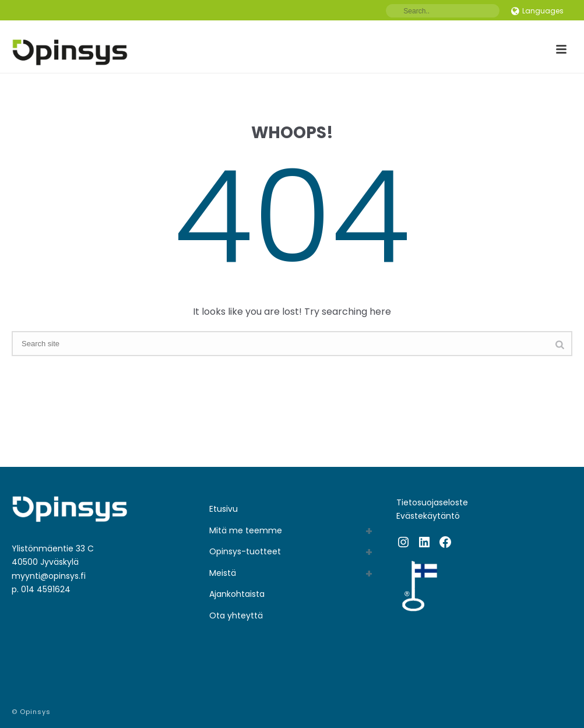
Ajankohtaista (237, 594)
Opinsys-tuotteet (245, 551)
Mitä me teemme (246, 530)
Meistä (223, 573)
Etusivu (224, 509)
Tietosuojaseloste (432, 502)
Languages (537, 11)
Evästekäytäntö (428, 516)
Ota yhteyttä (236, 616)
